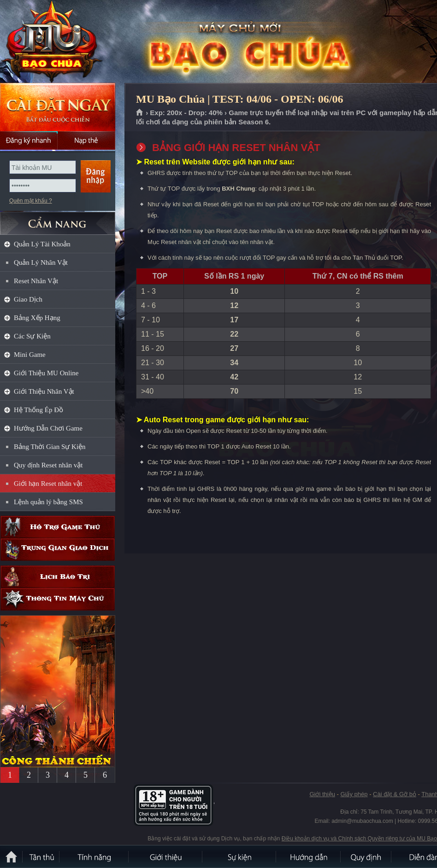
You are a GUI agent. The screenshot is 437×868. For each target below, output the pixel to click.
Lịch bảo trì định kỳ (58, 577)
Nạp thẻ (86, 140)
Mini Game (30, 355)
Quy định (366, 856)
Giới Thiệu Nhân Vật (44, 391)
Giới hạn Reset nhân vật (48, 484)
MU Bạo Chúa (66, 42)
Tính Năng (94, 856)
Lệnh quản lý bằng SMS (48, 502)
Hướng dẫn (309, 856)
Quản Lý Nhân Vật (41, 262)
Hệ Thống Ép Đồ (38, 410)
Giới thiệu (322, 794)
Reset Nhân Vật (36, 281)
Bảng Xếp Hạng (37, 318)
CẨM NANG (58, 219)
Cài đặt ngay (58, 107)
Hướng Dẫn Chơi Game (48, 428)
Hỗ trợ (58, 527)
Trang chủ (140, 113)
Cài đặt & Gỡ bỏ (395, 794)
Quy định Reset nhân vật (48, 465)
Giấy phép (354, 794)
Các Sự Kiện (32, 336)
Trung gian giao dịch (58, 550)
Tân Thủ (41, 856)
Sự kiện (240, 856)
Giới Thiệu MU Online (46, 373)
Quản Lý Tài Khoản (42, 244)
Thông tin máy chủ (58, 599)
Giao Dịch (28, 299)
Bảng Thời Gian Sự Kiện (50, 447)
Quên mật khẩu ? (31, 201)
